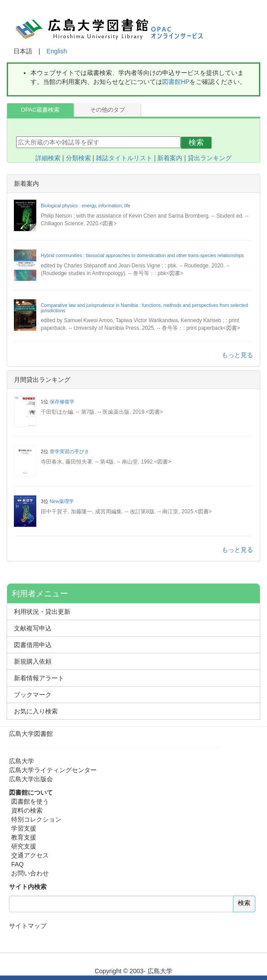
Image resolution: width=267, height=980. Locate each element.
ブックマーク (33, 695)
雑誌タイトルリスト (124, 158)
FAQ (17, 864)
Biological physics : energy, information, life (86, 206)
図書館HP (176, 82)
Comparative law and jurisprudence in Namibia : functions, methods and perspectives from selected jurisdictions (144, 308)
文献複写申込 (33, 628)
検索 (196, 142)
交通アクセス (30, 855)
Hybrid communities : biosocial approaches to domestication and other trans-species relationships (142, 255)
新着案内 (170, 158)
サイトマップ (28, 926)
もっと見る (237, 355)
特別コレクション (36, 819)
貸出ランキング (210, 158)
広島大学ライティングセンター (53, 770)
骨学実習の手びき (69, 451)
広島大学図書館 (31, 734)
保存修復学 (62, 402)
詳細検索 (48, 158)
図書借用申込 (33, 645)
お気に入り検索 (36, 711)
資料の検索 (27, 810)
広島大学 (22, 761)
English (57, 51)
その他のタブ (108, 110)
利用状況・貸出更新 (42, 612)
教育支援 (24, 837)
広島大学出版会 (31, 779)
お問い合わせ (30, 873)
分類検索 (78, 158)
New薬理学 (62, 501)
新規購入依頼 (33, 661)
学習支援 (24, 828)
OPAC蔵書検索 (41, 110)
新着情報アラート (39, 678)
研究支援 (24, 846)
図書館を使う (30, 801)
